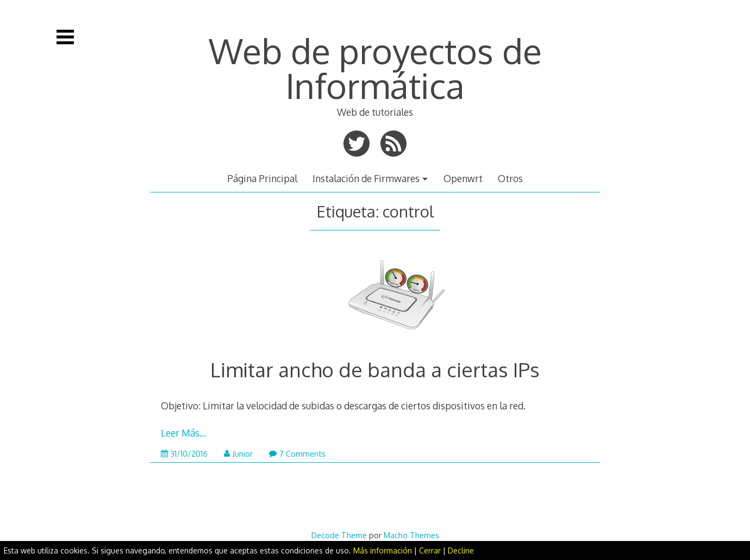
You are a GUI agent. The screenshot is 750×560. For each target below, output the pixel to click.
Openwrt (463, 178)
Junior (238, 454)
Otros (510, 178)
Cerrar (430, 550)
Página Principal (262, 178)
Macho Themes (411, 535)
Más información (383, 550)
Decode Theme (339, 535)
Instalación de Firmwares (366, 178)
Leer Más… (183, 433)
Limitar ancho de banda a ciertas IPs (375, 369)
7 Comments (297, 454)
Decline (461, 550)
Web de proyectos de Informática (375, 68)
